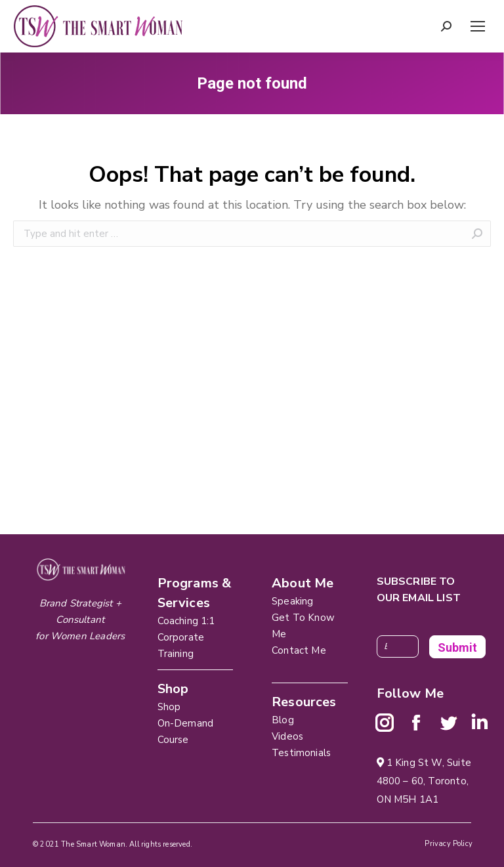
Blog (283, 720)
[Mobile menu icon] (478, 26)
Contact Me (299, 650)
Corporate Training (181, 645)
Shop (169, 707)
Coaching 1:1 (186, 621)
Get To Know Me (303, 626)
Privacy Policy (449, 844)
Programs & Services (195, 593)
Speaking (292, 601)
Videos (287, 736)
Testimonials (301, 753)
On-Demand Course (186, 731)
